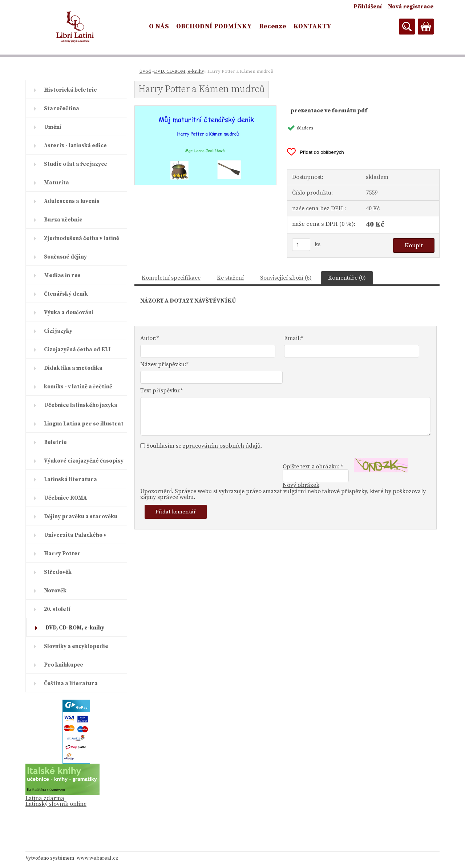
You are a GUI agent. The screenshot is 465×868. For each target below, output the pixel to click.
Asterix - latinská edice (75, 146)
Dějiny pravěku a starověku (81, 517)
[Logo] (75, 27)
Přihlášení (368, 7)
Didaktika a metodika (73, 368)
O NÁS (159, 26)
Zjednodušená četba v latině (82, 238)
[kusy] (301, 245)
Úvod (145, 71)
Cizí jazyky (58, 331)
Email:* (294, 338)
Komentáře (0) (347, 278)
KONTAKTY (312, 26)
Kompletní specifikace (171, 278)
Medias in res (62, 275)
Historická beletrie (70, 90)
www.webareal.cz (97, 858)
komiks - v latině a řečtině (78, 387)
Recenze (273, 26)
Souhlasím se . (204, 446)
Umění (53, 127)
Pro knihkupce (64, 665)
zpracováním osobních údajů (222, 446)
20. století (57, 609)
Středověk (58, 572)
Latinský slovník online (56, 804)
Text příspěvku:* (161, 391)
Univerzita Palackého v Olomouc (75, 538)
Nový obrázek (301, 485)
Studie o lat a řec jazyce (76, 164)
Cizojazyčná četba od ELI (77, 350)
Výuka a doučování (69, 313)
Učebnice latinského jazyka (81, 405)
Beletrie (55, 442)
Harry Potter (62, 554)
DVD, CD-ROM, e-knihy (75, 628)
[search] (407, 27)
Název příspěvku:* (164, 364)
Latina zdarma (45, 798)
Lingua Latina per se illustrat (84, 424)
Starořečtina (62, 109)
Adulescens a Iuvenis (72, 201)
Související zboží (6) (286, 278)
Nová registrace (411, 7)
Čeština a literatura (71, 683)
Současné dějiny (65, 257)
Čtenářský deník (66, 294)
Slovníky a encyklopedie (76, 646)
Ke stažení (230, 278)
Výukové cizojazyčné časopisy (84, 461)
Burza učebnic (63, 220)
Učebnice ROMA (65, 498)
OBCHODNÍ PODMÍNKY (214, 26)
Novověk (55, 591)
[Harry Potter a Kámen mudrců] (205, 109)
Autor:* (149, 338)
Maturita (56, 183)
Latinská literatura (70, 479)
